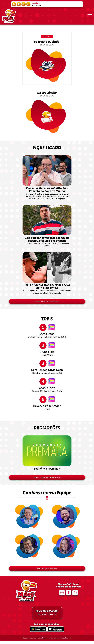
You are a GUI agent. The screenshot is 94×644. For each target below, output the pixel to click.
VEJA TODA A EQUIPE (47, 572)
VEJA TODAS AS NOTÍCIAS (47, 304)
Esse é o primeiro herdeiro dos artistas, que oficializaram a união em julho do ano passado (47, 290)
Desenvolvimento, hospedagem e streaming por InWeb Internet (47, 641)
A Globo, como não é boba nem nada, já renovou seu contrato (47, 243)
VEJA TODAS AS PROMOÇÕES (47, 480)
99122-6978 (47, 616)
